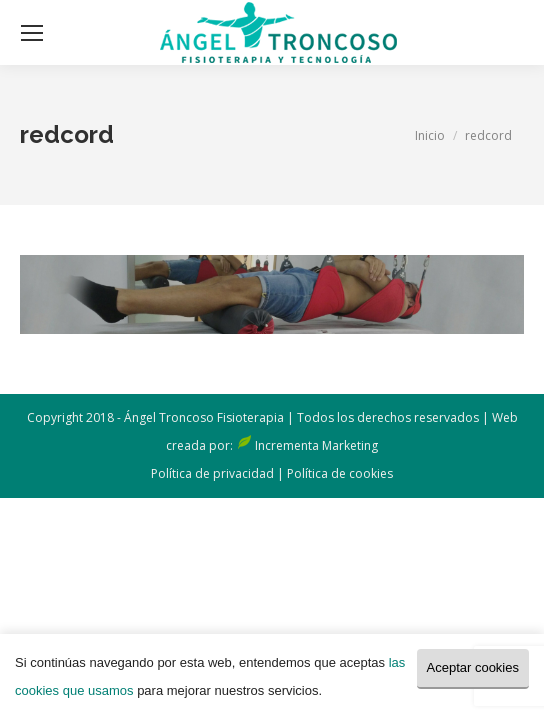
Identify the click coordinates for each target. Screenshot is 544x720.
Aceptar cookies (473, 667)
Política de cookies (340, 473)
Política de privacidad (212, 473)
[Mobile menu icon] (32, 33)
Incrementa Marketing (316, 445)
